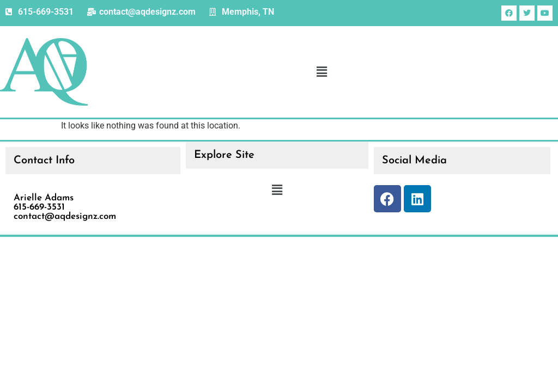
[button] (322, 72)
